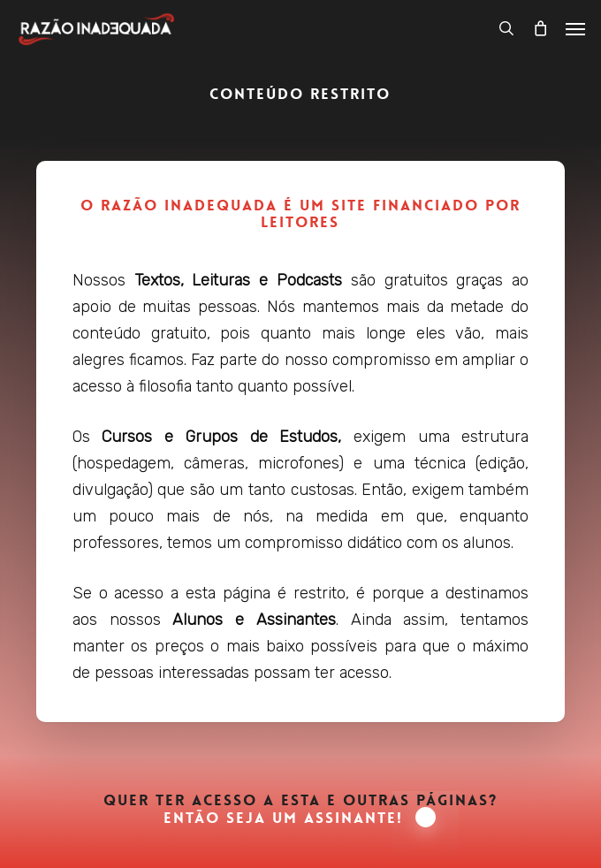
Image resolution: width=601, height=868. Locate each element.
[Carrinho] (540, 28)
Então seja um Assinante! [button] (300, 819)
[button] (575, 28)
